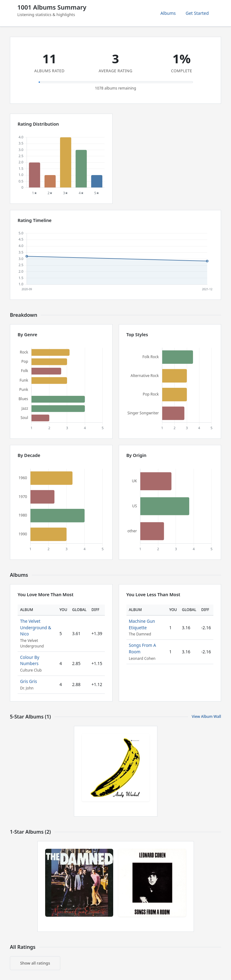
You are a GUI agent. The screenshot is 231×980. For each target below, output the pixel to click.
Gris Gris (29, 681)
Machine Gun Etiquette (142, 624)
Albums (168, 13)
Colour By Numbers (30, 660)
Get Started (197, 13)
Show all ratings (35, 963)
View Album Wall (206, 716)
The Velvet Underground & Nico (36, 627)
